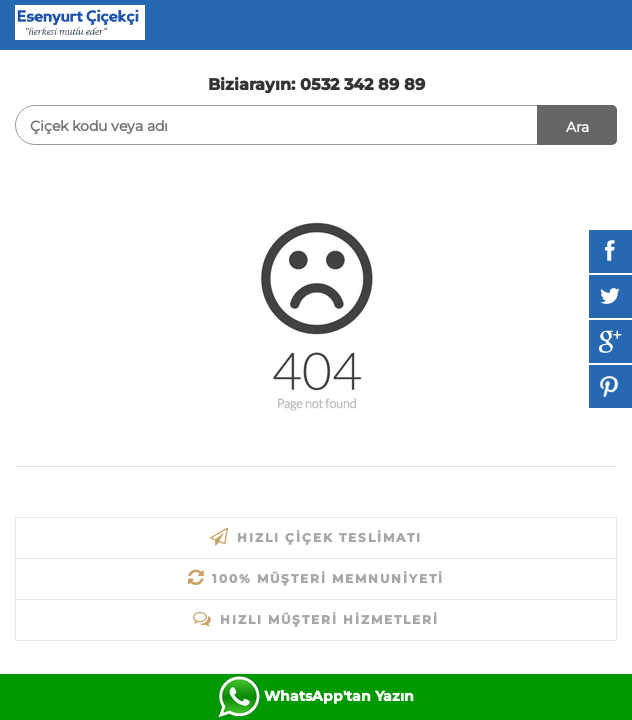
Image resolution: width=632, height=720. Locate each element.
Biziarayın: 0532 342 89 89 (316, 84)
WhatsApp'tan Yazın (339, 696)
